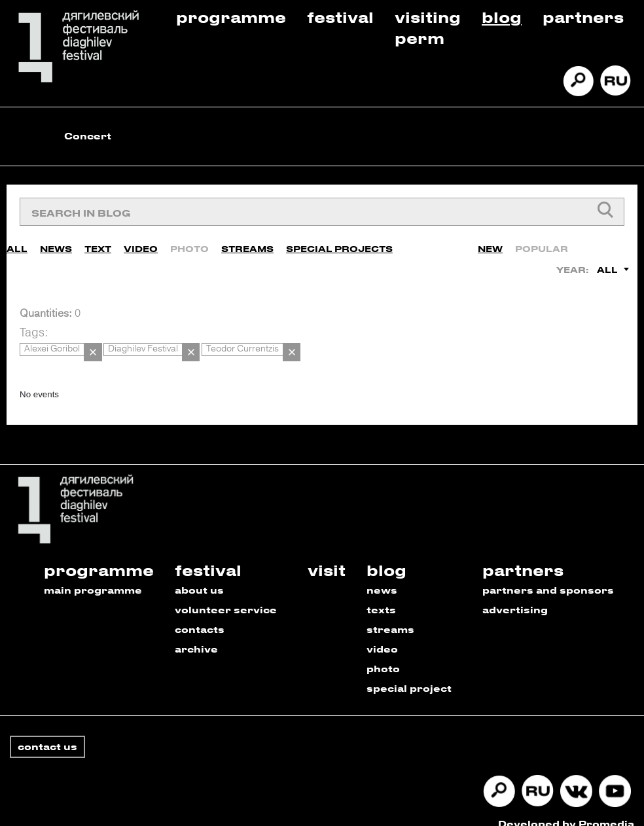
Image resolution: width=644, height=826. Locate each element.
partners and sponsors (548, 575)
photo (383, 654)
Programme (231, 17)
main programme (93, 575)
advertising (515, 595)
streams (390, 614)
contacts (200, 614)
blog (386, 555)
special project (409, 673)
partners (523, 555)
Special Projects (339, 243)
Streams (247, 243)
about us (199, 575)
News (56, 243)
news (382, 575)
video (382, 634)
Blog (502, 17)
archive (196, 634)
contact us (47, 731)
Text (98, 243)
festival (208, 555)
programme (99, 555)
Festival (340, 17)
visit (327, 555)
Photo (189, 243)
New (490, 243)
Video (141, 243)
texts (381, 595)
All (17, 243)
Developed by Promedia (566, 809)
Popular (542, 243)
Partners (583, 17)
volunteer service (226, 595)
